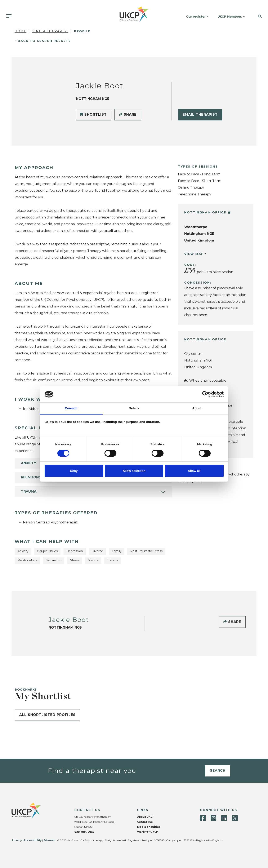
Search (218, 770)
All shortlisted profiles (47, 715)
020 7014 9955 (84, 832)
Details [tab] (134, 408)
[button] (258, 17)
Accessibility (33, 840)
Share (128, 114)
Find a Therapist (50, 31)
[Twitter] (235, 818)
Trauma (29, 491)
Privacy (17, 840)
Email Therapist (200, 114)
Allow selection (134, 471)
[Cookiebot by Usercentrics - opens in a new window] (205, 394)
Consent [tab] (71, 408)
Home (21, 31)
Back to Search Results (44, 41)
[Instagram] (213, 818)
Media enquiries (149, 827)
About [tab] (197, 408)
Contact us (145, 822)
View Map (194, 254)
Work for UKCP (148, 832)
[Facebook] (203, 818)
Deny (74, 471)
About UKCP (146, 817)
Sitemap (49, 840)
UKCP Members (230, 17)
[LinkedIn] (224, 818)
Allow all (194, 471)
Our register (196, 17)
